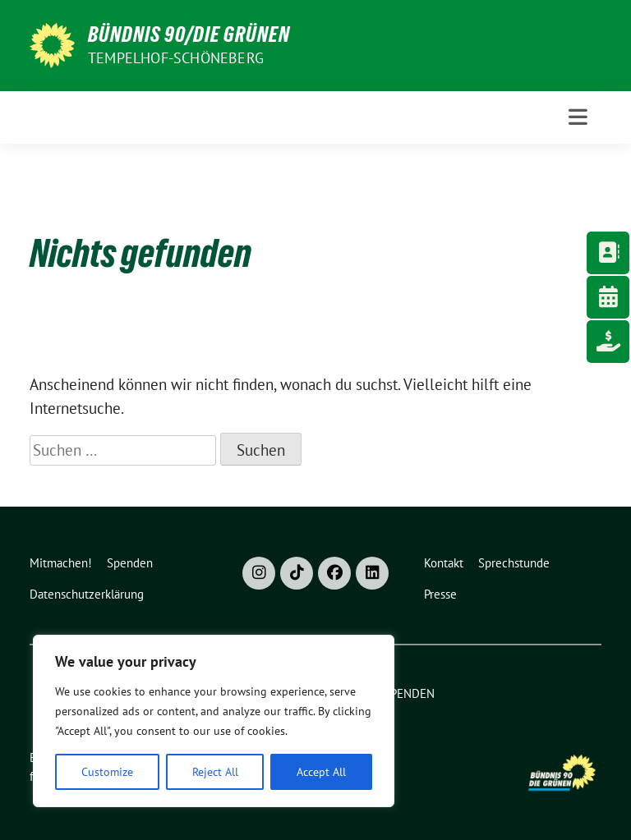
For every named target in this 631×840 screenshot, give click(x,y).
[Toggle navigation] (578, 117)
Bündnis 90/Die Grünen (189, 34)
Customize (107, 772)
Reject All (215, 772)
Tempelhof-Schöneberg (176, 58)
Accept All (321, 772)
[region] (214, 721)
